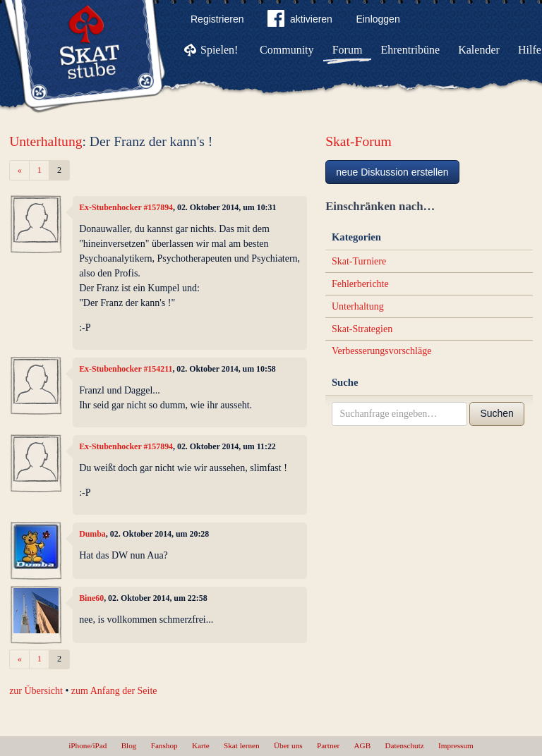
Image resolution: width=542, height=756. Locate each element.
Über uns (288, 745)
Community (287, 50)
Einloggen (378, 19)
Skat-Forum (359, 141)
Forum (348, 50)
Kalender (479, 50)
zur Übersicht (36, 691)
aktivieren (300, 21)
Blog (129, 745)
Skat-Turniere (359, 261)
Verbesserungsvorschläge (382, 351)
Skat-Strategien (362, 329)
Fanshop (164, 745)
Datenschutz (404, 745)
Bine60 (91, 598)
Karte (201, 745)
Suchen (496, 413)
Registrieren (217, 19)
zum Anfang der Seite (114, 691)
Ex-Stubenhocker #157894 (126, 207)
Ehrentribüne (411, 50)
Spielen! (219, 50)
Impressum (456, 745)
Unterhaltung (46, 141)
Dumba (92, 534)
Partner (328, 745)
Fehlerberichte (360, 284)
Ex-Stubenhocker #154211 (126, 369)
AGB (363, 745)
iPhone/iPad (88, 745)
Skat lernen (242, 745)
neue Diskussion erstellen (392, 172)
